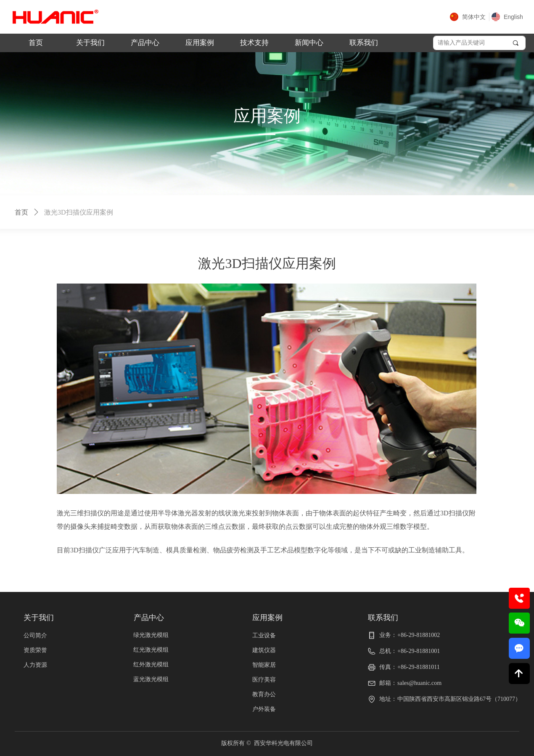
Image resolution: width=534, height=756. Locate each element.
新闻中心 (309, 43)
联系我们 (364, 43)
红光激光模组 (151, 650)
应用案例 (200, 43)
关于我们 (90, 43)
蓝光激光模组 (151, 679)
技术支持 (254, 43)
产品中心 (145, 43)
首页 (36, 43)
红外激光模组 (151, 664)
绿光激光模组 (151, 635)
